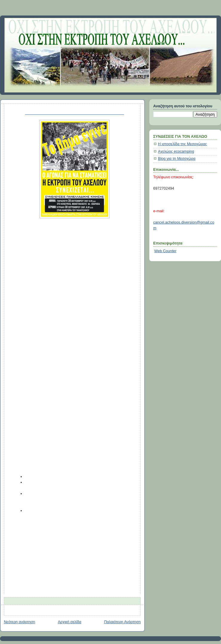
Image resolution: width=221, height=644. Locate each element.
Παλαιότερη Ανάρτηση (122, 622)
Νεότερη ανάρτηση (20, 622)
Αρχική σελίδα (70, 622)
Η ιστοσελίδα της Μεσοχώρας (182, 144)
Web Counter (165, 251)
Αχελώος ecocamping (176, 151)
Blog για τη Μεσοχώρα (177, 159)
